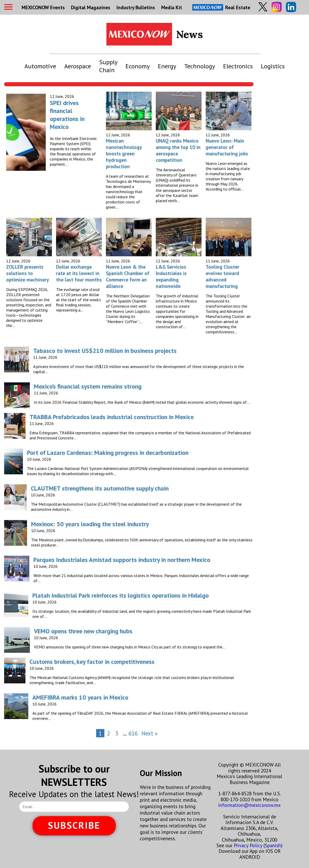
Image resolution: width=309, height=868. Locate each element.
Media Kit (172, 7)
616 (133, 733)
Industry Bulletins (136, 7)
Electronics (238, 66)
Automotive (40, 66)
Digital (91, 7)
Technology (200, 66)
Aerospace (78, 66)
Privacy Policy (248, 845)
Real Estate (221, 7)
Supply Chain (108, 66)
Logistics (273, 66)
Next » (149, 733)
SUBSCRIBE (74, 825)
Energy (167, 66)
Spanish (273, 845)
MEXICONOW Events (43, 7)
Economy (138, 66)
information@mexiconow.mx (249, 805)
